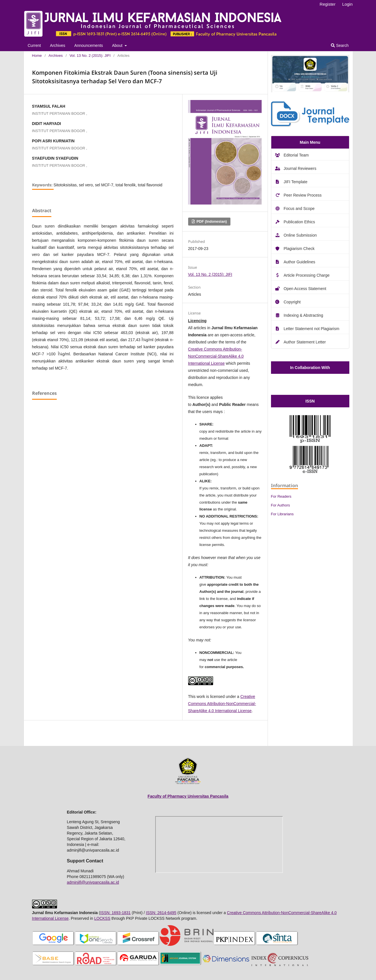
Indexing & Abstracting (303, 315)
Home (37, 56)
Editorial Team (296, 155)
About (118, 45)
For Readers (281, 496)
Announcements (89, 45)
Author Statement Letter (305, 342)
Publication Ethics (300, 222)
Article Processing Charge (307, 275)
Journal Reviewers (300, 168)
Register (327, 4)
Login (347, 4)
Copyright (292, 302)
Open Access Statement (305, 289)
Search (340, 45)
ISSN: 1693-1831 (115, 913)
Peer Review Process (303, 195)
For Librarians (282, 514)
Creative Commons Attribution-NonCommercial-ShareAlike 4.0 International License (216, 356)
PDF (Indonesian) (211, 221)
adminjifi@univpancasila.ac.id (93, 882)
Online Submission (300, 235)
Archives (58, 45)
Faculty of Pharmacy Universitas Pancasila (188, 796)
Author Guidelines (300, 262)
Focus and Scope (299, 208)
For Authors (281, 505)
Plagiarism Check (299, 249)
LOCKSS (102, 918)
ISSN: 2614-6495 (161, 913)
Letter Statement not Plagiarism (312, 329)
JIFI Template (296, 182)
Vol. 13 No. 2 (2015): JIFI (90, 56)
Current (34, 45)
